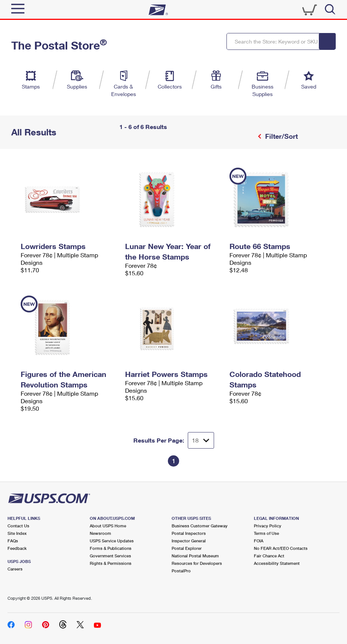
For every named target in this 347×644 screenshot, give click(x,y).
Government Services (110, 556)
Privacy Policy (268, 526)
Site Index (17, 533)
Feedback (17, 548)
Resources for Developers (197, 563)
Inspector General (189, 541)
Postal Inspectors (189, 533)
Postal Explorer (187, 548)
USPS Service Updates (112, 541)
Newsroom (100, 533)
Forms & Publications (111, 548)
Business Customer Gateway (200, 526)
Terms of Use (266, 533)
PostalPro (181, 571)
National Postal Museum (195, 556)
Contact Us (18, 526)
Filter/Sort (281, 136)
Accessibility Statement (277, 563)
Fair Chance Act (269, 556)
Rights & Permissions (111, 563)
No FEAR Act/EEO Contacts (281, 548)
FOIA (259, 541)
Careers (15, 569)
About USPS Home (108, 526)
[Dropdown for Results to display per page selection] (201, 440)
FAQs (13, 541)
